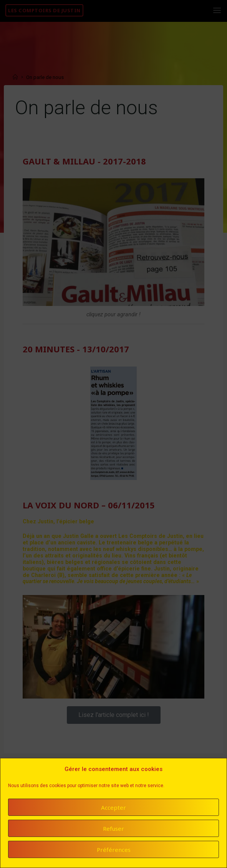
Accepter (113, 809)
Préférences (114, 851)
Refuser (113, 830)
